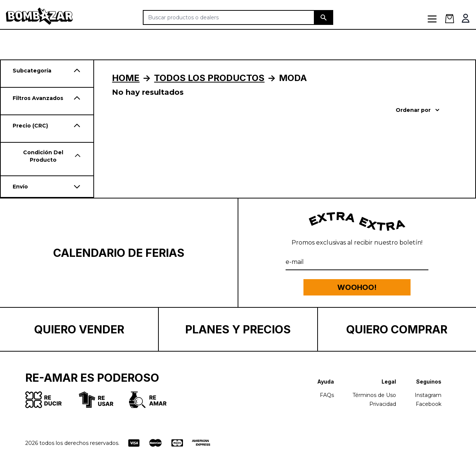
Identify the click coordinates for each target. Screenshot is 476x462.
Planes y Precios (238, 329)
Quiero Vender (79, 329)
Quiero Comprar (397, 329)
